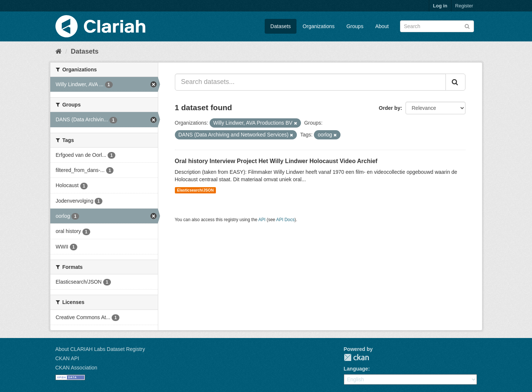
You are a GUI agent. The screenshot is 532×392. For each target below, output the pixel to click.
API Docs (285, 220)
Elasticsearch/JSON (195, 190)
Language (356, 369)
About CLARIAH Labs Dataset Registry (100, 349)
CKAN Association (77, 368)
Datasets (280, 26)
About (382, 26)
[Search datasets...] (310, 82)
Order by (390, 108)
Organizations (319, 26)
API (262, 220)
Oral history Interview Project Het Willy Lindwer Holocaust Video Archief (276, 161)
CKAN (356, 357)
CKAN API (67, 358)
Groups (355, 26)
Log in (440, 6)
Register (464, 6)
